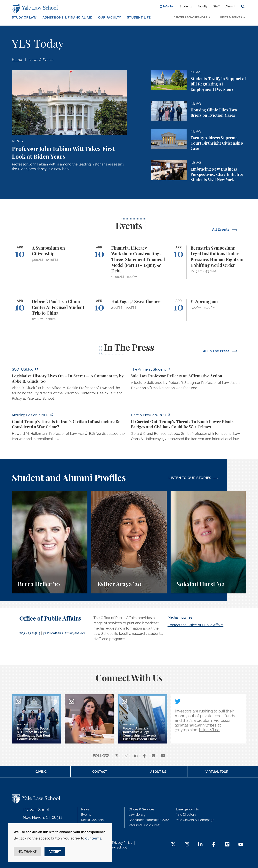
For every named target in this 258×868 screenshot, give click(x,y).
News (85, 809)
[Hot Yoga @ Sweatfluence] (129, 310)
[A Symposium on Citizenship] (50, 262)
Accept (55, 852)
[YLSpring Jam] (208, 310)
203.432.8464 (30, 633)
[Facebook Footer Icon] (214, 845)
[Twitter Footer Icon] (173, 845)
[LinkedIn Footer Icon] (200, 845)
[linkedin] (136, 756)
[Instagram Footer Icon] (187, 845)
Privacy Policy (122, 843)
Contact (100, 772)
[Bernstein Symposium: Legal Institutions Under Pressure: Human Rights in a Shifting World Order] (208, 262)
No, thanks (27, 852)
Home (17, 60)
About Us (158, 772)
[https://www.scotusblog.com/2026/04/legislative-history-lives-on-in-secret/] (69, 385)
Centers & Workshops (190, 17)
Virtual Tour (217, 772)
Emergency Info (188, 809)
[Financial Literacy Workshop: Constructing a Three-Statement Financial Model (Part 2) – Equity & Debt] (129, 262)
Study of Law (24, 17)
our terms (93, 838)
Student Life (139, 17)
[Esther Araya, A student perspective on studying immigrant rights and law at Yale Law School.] (129, 542)
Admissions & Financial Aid (68, 17)
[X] (117, 756)
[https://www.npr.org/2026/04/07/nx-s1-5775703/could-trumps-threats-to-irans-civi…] (69, 428)
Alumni (230, 6)
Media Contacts (92, 820)
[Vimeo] (153, 756)
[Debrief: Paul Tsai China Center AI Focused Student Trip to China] (50, 310)
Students (186, 6)
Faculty (203, 6)
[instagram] (126, 756)
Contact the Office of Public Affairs (196, 625)
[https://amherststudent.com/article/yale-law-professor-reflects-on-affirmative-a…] (189, 380)
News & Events (231, 17)
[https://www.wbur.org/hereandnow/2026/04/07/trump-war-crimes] (189, 428)
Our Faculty (110, 17)
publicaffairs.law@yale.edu (65, 633)
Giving (41, 772)
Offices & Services (141, 809)
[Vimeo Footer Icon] (227, 845)
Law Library (137, 815)
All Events (221, 229)
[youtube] (163, 756)
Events (86, 815)
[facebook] (145, 756)
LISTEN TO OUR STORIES (190, 478)
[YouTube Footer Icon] (241, 845)
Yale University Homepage (195, 820)
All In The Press (217, 351)
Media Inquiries (180, 617)
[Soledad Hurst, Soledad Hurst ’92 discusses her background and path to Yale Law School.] (208, 542)
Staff (216, 6)
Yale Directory (186, 815)
